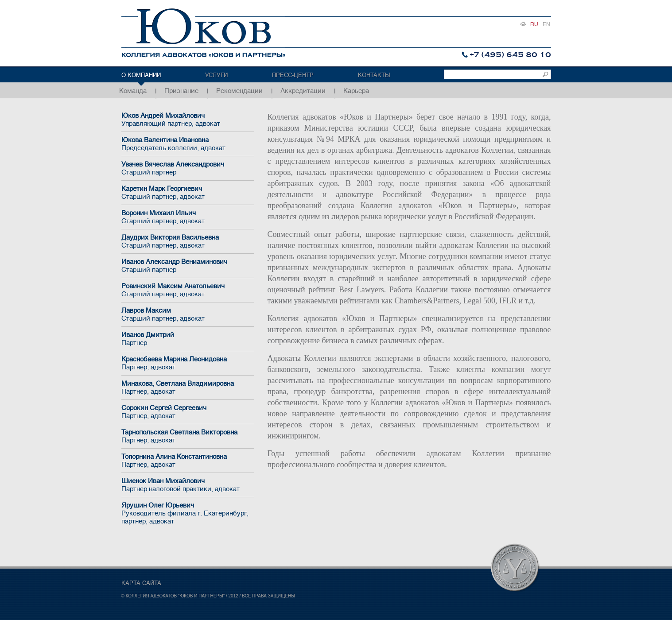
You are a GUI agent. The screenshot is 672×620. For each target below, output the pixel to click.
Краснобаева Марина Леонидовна (188, 363)
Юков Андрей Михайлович (188, 120)
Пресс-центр (293, 75)
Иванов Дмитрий (188, 339)
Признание (181, 91)
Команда (133, 91)
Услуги (216, 75)
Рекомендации (239, 91)
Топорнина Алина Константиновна (188, 461)
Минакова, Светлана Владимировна (188, 387)
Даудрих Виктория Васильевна (188, 241)
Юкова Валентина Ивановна (188, 144)
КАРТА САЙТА (141, 583)
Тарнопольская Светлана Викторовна (188, 436)
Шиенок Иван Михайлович (188, 485)
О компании (141, 75)
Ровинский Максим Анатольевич (188, 290)
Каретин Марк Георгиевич (188, 193)
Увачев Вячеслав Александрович (188, 168)
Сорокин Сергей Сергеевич (188, 412)
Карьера (356, 91)
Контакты (374, 75)
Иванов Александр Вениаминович (188, 266)
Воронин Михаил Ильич (188, 217)
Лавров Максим (188, 314)
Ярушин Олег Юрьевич (188, 513)
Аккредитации (303, 91)
